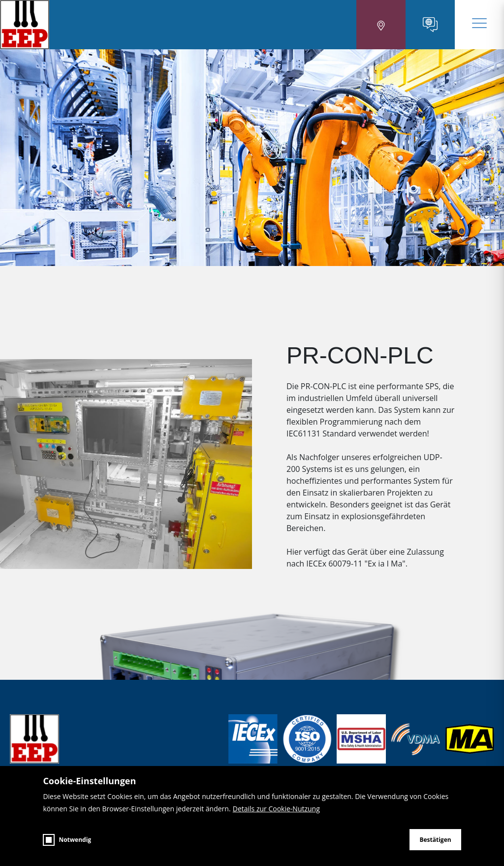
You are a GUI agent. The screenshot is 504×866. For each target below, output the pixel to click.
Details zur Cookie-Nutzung (276, 809)
